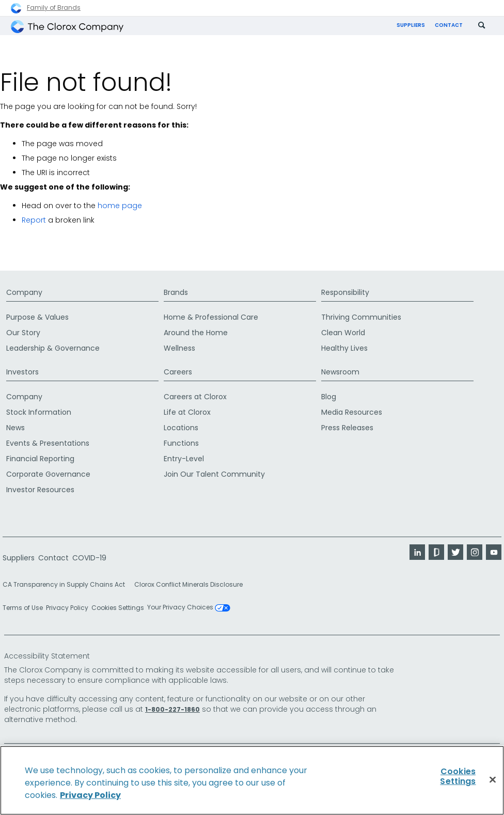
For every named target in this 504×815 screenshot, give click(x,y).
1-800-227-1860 (172, 709)
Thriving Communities (361, 317)
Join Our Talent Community (214, 474)
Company (24, 292)
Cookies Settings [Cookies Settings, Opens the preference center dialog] (458, 776)
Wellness (179, 348)
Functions (181, 443)
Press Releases (347, 428)
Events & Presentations (48, 443)
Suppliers (411, 25)
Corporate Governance (48, 474)
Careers (178, 372)
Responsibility (345, 292)
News (15, 428)
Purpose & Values (37, 317)
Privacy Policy (67, 608)
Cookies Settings (118, 608)
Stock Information (39, 412)
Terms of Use (23, 608)
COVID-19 (89, 558)
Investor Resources (40, 490)
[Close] (493, 780)
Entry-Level (184, 459)
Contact (449, 25)
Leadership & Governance (53, 348)
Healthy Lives (344, 348)
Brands (176, 292)
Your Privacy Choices (189, 608)
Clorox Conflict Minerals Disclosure (188, 584)
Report (34, 220)
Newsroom (340, 372)
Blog (329, 397)
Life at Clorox (187, 412)
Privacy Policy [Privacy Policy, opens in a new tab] (90, 795)
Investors (22, 372)
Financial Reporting (40, 459)
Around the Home (196, 333)
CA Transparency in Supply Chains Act (67, 584)
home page (120, 206)
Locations (181, 428)
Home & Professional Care (211, 317)
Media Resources (352, 412)
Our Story (23, 333)
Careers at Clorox (195, 397)
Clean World (343, 333)
